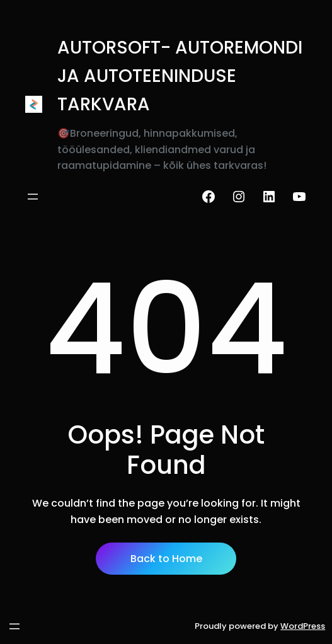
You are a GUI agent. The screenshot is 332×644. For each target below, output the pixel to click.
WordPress (303, 626)
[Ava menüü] (33, 197)
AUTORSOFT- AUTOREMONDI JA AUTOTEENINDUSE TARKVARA (180, 76)
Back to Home (166, 559)
